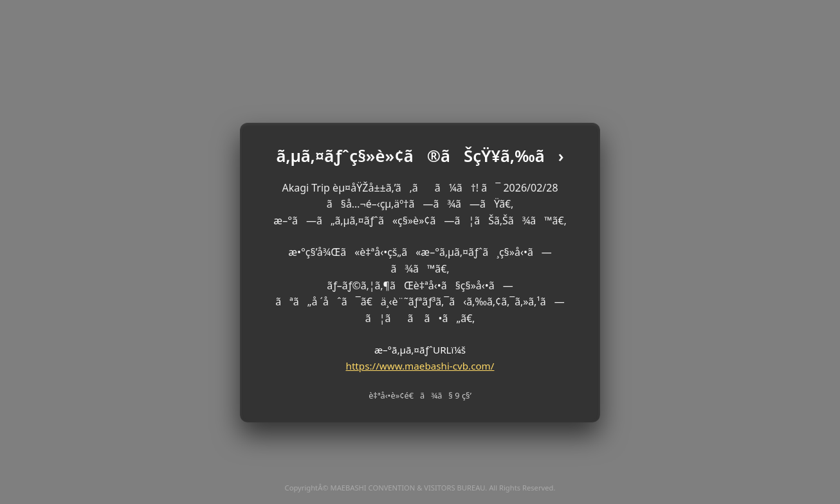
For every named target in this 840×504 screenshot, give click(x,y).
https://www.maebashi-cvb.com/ (420, 366)
